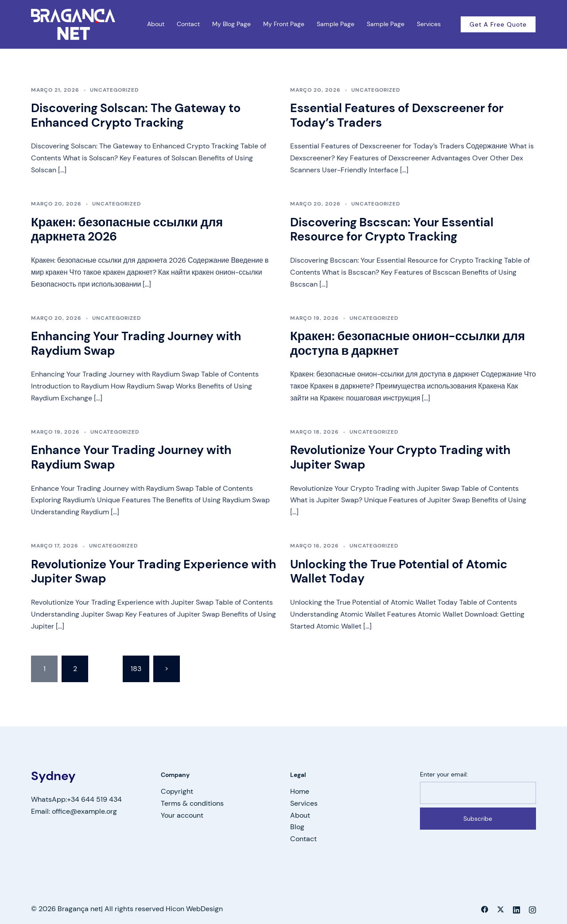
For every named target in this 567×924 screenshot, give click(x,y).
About (156, 24)
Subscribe (478, 819)
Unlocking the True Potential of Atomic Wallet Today (407, 570)
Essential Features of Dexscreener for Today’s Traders (408, 113)
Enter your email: (444, 774)
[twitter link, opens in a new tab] (501, 909)
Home (300, 791)
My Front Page (284, 24)
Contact (188, 24)
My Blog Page (231, 24)
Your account (182, 815)
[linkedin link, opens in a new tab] (517, 909)
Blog (297, 827)
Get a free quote (498, 24)
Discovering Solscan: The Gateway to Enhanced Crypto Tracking (153, 113)
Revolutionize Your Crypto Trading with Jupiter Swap (410, 455)
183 (136, 669)
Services (429, 24)
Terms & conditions (192, 803)
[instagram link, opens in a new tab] (532, 909)
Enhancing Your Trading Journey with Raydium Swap (150, 342)
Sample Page (336, 24)
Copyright (177, 791)
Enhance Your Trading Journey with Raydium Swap (146, 455)
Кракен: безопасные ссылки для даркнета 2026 (141, 228)
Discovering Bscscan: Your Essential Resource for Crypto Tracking (408, 228)
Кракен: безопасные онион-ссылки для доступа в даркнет (394, 342)
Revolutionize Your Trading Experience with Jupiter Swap (142, 570)
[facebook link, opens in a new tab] (485, 909)
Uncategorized (115, 90)
